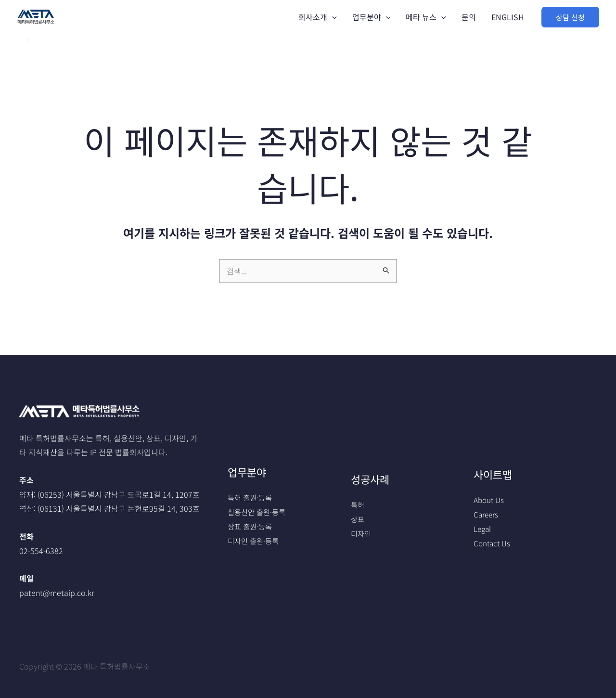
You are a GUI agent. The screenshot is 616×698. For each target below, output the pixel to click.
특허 (358, 504)
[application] (332, 17)
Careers (487, 514)
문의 (469, 17)
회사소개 (318, 17)
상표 (358, 519)
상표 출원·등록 (251, 526)
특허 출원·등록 (251, 497)
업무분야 (372, 17)
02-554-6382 (41, 551)
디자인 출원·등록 (255, 541)
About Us (489, 500)
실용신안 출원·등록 (258, 512)
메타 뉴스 (426, 17)
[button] (570, 17)
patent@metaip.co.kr (57, 593)
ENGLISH (508, 17)
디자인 (362, 533)
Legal (483, 529)
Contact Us (493, 543)
